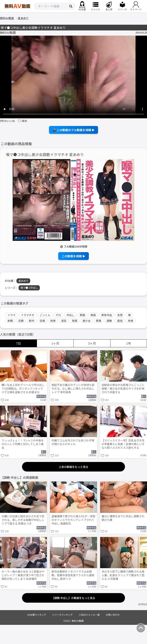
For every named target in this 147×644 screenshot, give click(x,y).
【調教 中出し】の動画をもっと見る (73, 598)
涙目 (64, 321)
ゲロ (58, 315)
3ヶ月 (92, 343)
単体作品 (107, 315)
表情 (99, 321)
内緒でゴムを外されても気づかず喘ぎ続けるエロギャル (73, 442)
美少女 (87, 321)
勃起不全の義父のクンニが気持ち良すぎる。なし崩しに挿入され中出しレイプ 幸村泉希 (73, 389)
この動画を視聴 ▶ (73, 256)
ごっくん (45, 315)
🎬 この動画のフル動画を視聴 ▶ (74, 130)
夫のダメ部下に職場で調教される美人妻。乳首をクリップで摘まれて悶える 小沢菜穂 (123, 575)
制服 (82, 315)
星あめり (23, 281)
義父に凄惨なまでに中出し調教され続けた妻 (123, 518)
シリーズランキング (62, 615)
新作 (32, 321)
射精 (10, 321)
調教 (109, 321)
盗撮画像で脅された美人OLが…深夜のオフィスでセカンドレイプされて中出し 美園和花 (73, 520)
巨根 (42, 321)
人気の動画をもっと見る (73, 467)
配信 (120, 321)
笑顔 (74, 321)
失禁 (120, 315)
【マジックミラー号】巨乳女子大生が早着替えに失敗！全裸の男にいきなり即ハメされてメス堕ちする (123, 444)
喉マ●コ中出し (29, 288)
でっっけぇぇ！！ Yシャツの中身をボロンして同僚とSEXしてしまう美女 (23, 444)
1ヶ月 (55, 343)
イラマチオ (28, 315)
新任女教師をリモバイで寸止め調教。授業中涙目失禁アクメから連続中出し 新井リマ (73, 575)
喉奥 (93, 315)
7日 (18, 343)
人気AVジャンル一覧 (89, 615)
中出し (70, 315)
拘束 (53, 321)
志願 (21, 321)
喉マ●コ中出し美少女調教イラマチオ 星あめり (45, 155)
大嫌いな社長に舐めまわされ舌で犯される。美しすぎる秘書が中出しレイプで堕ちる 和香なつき (23, 520)
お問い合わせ (113, 615)
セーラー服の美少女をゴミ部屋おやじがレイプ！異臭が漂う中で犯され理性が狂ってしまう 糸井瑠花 (23, 575)
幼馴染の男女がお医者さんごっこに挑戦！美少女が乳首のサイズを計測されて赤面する (123, 389)
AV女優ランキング (37, 615)
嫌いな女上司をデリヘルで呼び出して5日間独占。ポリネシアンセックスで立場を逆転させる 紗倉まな (23, 389)
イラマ (11, 315)
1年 (129, 343)
